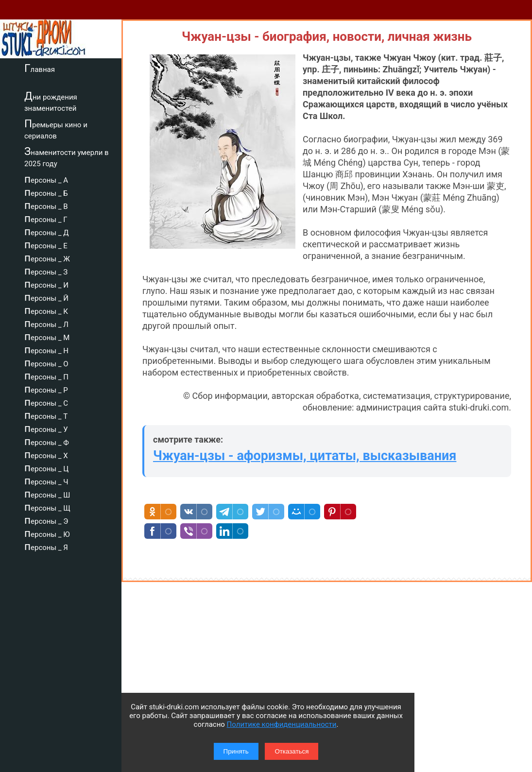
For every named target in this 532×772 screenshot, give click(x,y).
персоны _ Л (46, 323)
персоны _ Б (46, 192)
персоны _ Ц (46, 467)
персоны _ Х (46, 454)
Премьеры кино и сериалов (56, 129)
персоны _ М (47, 336)
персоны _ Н (46, 349)
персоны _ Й (46, 297)
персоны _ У (46, 428)
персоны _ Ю (47, 533)
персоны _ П (46, 376)
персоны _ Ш (47, 494)
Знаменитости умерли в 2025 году (67, 157)
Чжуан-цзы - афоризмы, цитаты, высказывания (305, 456)
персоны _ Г (46, 218)
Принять (236, 751)
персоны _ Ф (47, 441)
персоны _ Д (47, 231)
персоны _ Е (46, 244)
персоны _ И (46, 284)
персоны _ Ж (47, 257)
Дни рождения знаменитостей (51, 101)
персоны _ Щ (47, 507)
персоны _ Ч (46, 480)
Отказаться (292, 751)
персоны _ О (46, 362)
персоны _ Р (46, 389)
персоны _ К (46, 310)
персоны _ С (46, 402)
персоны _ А (46, 179)
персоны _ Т (46, 415)
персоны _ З (46, 271)
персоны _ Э (46, 520)
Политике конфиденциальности (282, 724)
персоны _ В (46, 205)
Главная (40, 68)
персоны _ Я (46, 546)
